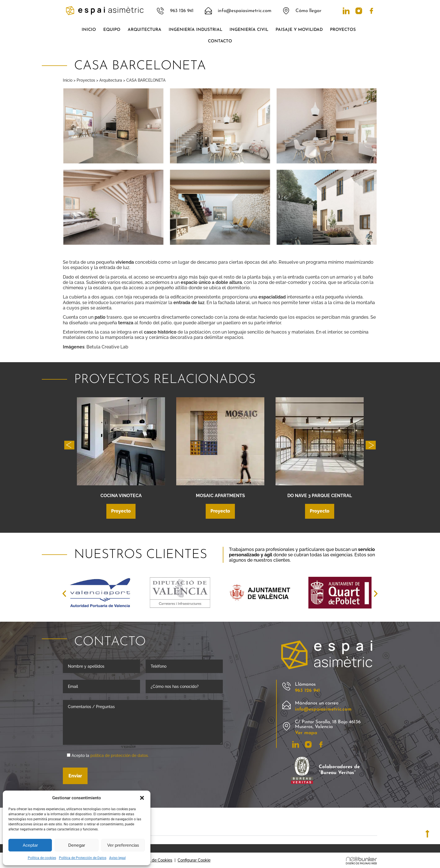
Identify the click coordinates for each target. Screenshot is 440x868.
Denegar (77, 845)
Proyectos (344, 30)
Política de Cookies (155, 860)
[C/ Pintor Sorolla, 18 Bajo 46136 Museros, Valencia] (287, 726)
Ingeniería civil (249, 30)
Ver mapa (306, 733)
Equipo (112, 30)
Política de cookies (42, 858)
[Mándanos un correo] (287, 705)
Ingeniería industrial (195, 30)
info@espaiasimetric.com (323, 709)
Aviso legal (117, 858)
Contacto (220, 41)
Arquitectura (145, 30)
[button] (142, 798)
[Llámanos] (287, 686)
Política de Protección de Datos (83, 858)
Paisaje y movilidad (299, 30)
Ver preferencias (123, 845)
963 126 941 (307, 691)
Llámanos (305, 684)
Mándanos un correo (317, 703)
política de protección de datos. (120, 756)
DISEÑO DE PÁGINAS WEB (361, 864)
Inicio (89, 30)
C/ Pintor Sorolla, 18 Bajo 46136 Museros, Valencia (328, 724)
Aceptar (30, 845)
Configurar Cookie (194, 860)
